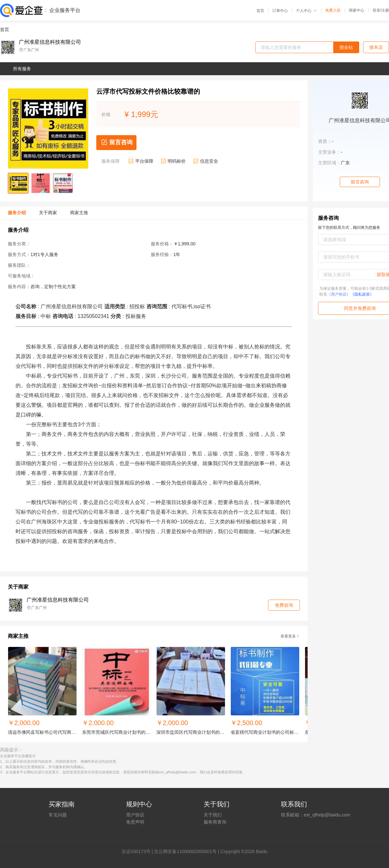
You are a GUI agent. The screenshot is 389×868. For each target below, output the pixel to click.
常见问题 (58, 815)
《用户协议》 (339, 294)
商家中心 (357, 10)
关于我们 (213, 815)
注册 (385, 10)
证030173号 (138, 851)
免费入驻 (333, 10)
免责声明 (135, 822)
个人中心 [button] (306, 11)
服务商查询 (215, 822)
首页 (260, 11)
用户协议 (135, 815)
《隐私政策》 (362, 294)
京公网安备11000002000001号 (185, 851)
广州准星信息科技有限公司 (50, 42)
